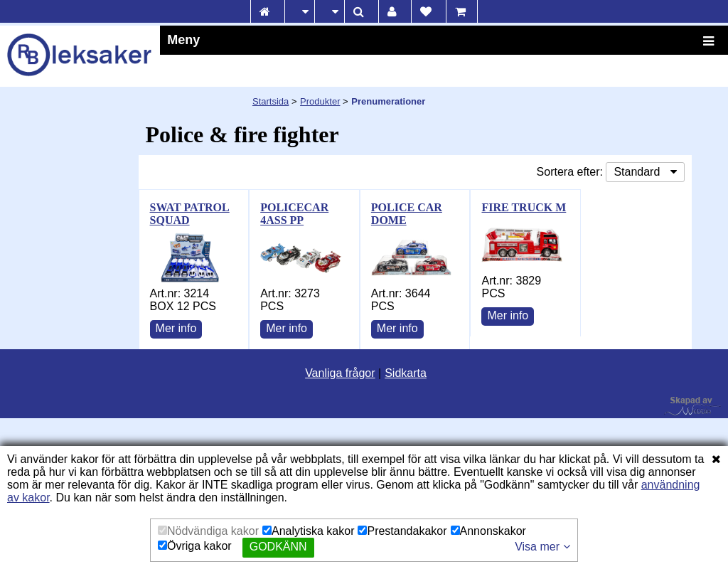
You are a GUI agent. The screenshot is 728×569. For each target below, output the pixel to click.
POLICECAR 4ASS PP (294, 214)
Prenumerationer (388, 101)
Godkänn (278, 547)
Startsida (271, 101)
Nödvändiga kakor (208, 531)
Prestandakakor (402, 531)
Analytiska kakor (309, 531)
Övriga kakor (195, 546)
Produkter (320, 101)
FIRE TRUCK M (524, 207)
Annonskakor (488, 531)
